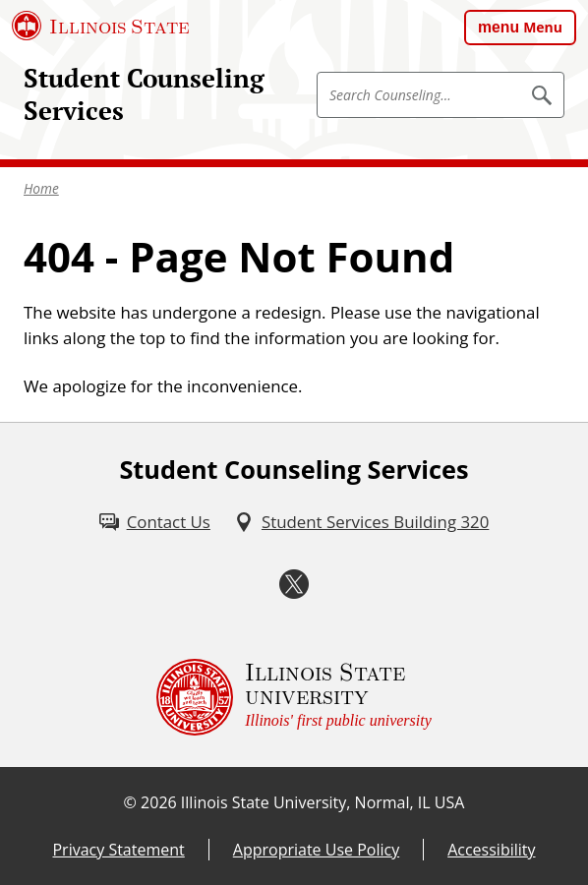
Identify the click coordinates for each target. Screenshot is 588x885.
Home (41, 188)
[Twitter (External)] (294, 585)
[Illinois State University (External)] (101, 26)
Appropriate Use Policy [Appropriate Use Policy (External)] (316, 850)
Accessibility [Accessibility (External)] (491, 850)
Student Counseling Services (144, 94)
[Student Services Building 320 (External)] (361, 522)
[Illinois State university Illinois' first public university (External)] (294, 697)
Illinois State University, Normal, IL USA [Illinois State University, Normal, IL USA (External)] (323, 802)
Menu (543, 27)
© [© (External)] (130, 802)
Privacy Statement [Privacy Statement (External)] (118, 850)
